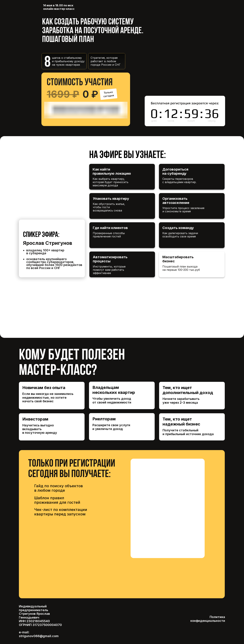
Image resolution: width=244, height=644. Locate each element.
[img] (122, 294)
